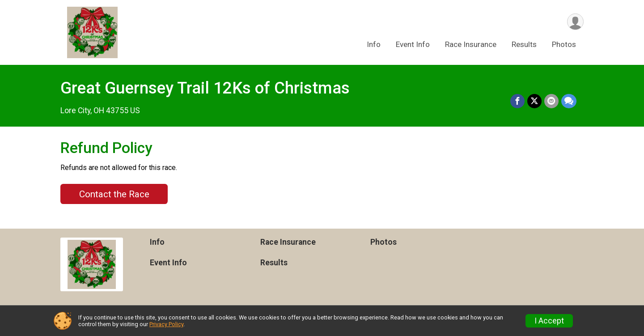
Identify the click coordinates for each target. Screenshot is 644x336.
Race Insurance (471, 44)
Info (374, 44)
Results (524, 44)
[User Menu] (575, 22)
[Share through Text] (569, 101)
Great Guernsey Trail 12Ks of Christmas (205, 88)
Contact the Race (114, 194)
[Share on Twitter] (534, 101)
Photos (564, 44)
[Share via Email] (551, 101)
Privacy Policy (166, 324)
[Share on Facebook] (517, 101)
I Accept (549, 321)
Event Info (413, 44)
